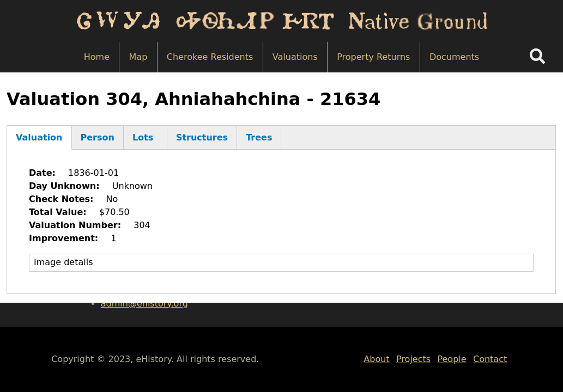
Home (97, 57)
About (376, 359)
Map (138, 57)
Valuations (295, 57)
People (452, 359)
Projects (413, 359)
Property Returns (373, 57)
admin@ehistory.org (144, 304)
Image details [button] (63, 262)
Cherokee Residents (210, 57)
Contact (490, 359)
